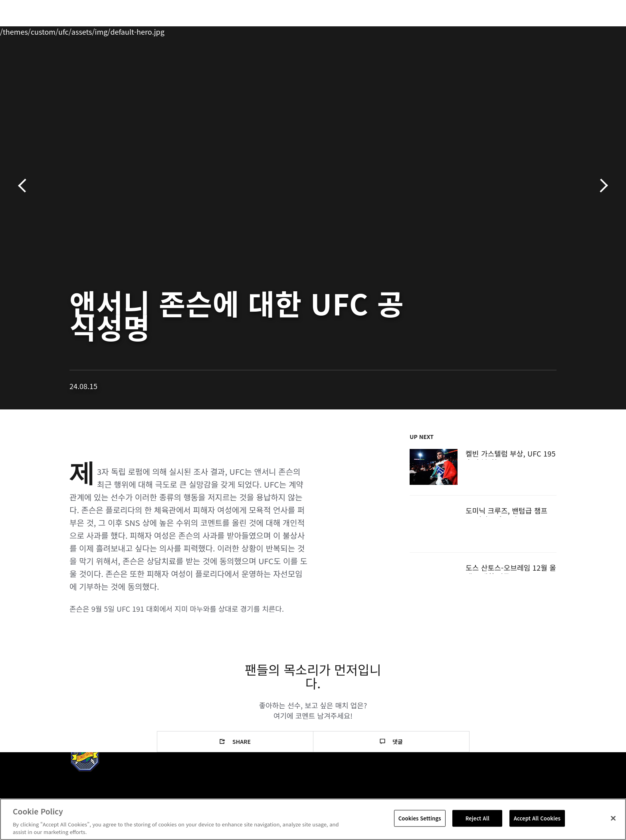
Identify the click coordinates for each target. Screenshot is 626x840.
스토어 (541, 30)
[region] (313, 819)
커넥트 (447, 30)
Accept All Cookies (537, 818)
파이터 (127, 30)
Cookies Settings (420, 818)
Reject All (477, 818)
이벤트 (62, 30)
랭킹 (92, 30)
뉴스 (157, 30)
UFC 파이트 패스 (494, 30)
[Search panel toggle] (561, 30)
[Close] (613, 818)
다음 (601, 186)
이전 (25, 186)
